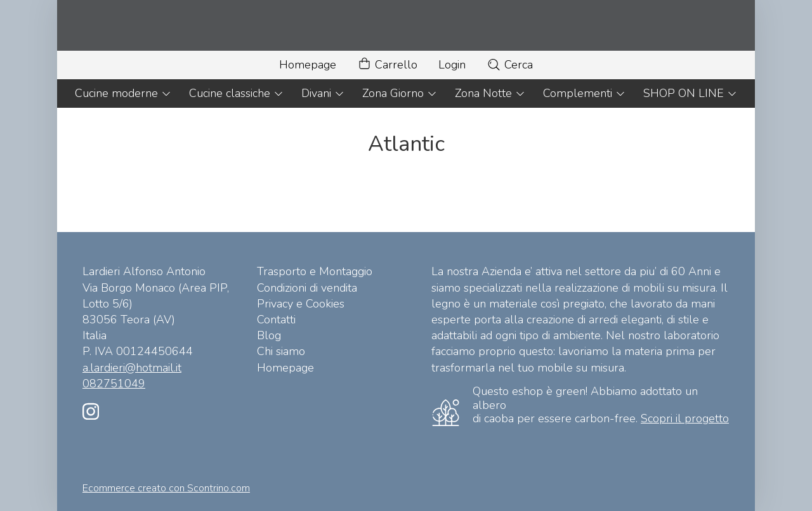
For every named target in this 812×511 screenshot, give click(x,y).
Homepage (308, 65)
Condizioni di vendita (307, 288)
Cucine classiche (236, 93)
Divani (323, 93)
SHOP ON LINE (690, 93)
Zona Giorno (400, 93)
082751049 (114, 384)
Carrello (387, 65)
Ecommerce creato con (166, 488)
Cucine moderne (123, 93)
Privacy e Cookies (301, 304)
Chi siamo (281, 351)
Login (452, 65)
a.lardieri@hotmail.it (132, 368)
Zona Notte (490, 93)
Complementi (584, 93)
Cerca (510, 65)
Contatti (276, 320)
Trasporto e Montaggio (315, 271)
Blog (269, 335)
